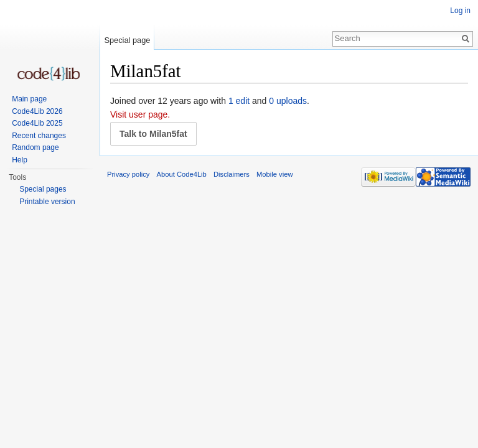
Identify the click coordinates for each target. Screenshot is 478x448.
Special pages (43, 189)
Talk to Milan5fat (153, 134)
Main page (29, 99)
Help (20, 160)
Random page (35, 147)
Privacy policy (128, 174)
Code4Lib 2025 (37, 123)
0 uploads (288, 101)
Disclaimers (232, 174)
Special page (127, 40)
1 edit (239, 101)
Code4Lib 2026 (37, 111)
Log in (460, 11)
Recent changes (39, 136)
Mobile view (274, 174)
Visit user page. (140, 114)
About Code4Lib (182, 174)
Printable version (47, 202)
